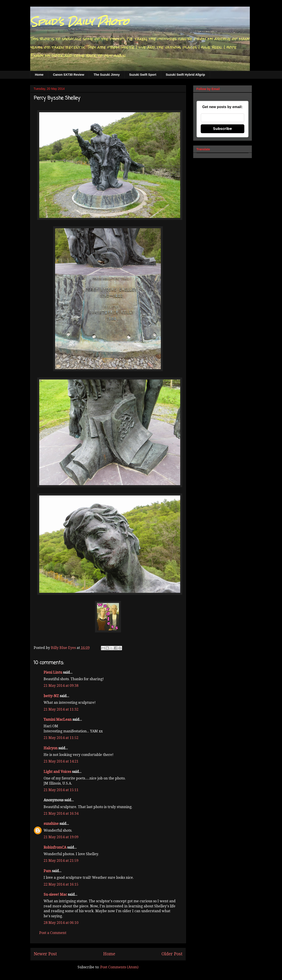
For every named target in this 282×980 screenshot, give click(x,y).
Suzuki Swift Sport (143, 75)
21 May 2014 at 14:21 (61, 761)
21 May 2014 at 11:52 (61, 738)
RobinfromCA (55, 847)
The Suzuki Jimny (107, 75)
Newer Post (45, 954)
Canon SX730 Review (69, 75)
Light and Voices (57, 772)
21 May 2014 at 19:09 (61, 837)
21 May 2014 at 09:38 (61, 686)
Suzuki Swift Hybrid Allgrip (185, 75)
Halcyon (51, 748)
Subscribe (223, 129)
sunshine (51, 824)
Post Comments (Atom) (119, 967)
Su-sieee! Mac (55, 894)
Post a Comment (53, 933)
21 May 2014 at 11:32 (61, 709)
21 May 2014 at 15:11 (61, 790)
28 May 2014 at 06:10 (61, 923)
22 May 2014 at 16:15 (61, 884)
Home (39, 75)
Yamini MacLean (58, 719)
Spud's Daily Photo (79, 22)
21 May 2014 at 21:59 (61, 861)
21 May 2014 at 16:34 (61, 813)
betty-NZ (51, 696)
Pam (48, 871)
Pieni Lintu (53, 672)
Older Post (172, 954)
